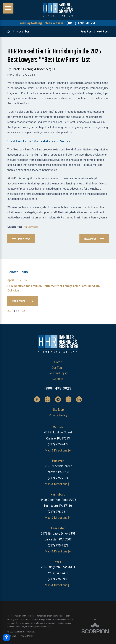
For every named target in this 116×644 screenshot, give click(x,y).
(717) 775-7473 (58, 444)
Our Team (58, 368)
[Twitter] (48, 399)
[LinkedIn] (79, 399)
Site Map (58, 410)
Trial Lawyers (30, 227)
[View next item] (24, 311)
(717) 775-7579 (58, 546)
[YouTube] (58, 399)
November (23, 32)
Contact (58, 379)
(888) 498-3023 (81, 23)
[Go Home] (10, 32)
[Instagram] (69, 399)
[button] (6, 637)
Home (58, 362)
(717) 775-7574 (58, 478)
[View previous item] (9, 311)
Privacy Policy (58, 415)
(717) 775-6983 (58, 579)
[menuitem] (58, 362)
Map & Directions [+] (58, 451)
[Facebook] (37, 399)
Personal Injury (58, 373)
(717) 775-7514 (58, 512)
